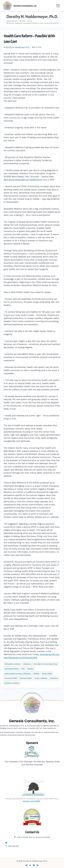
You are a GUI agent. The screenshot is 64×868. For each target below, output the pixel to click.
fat (23, 669)
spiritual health (26, 678)
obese (36, 673)
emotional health (12, 669)
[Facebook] (27, 865)
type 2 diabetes (41, 678)
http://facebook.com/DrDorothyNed (20, 658)
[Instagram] (34, 865)
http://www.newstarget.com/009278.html (23, 180)
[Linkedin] (37, 865)
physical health (11, 678)
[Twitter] (30, 865)
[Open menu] (58, 6)
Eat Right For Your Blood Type (45, 664)
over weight (47, 673)
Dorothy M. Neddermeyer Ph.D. (18, 47)
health (30, 669)
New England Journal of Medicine (18, 673)
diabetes (27, 664)
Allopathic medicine (13, 664)
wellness (54, 678)
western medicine (12, 683)
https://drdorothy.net (50, 654)
